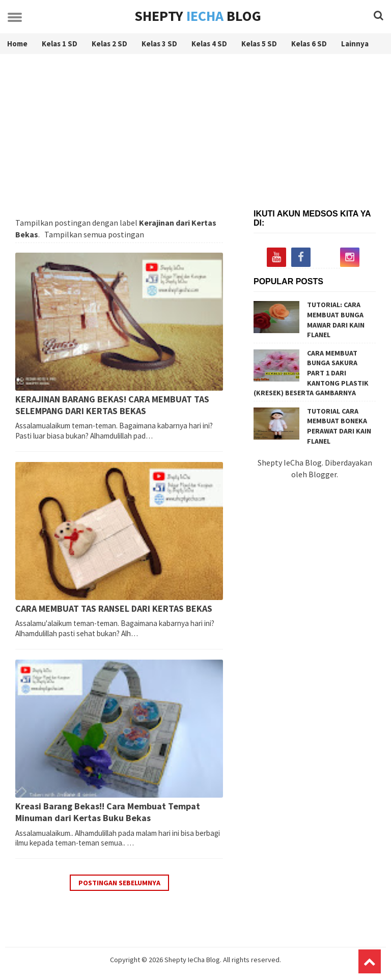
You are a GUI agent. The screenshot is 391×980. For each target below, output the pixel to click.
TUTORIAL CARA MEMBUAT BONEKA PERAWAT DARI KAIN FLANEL (339, 426)
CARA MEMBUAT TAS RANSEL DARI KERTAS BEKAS (114, 608)
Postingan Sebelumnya (119, 883)
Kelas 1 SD (60, 44)
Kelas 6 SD (309, 44)
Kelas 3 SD (159, 44)
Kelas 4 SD (209, 44)
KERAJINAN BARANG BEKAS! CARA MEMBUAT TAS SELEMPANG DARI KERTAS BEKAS (112, 405)
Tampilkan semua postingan (94, 234)
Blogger (323, 474)
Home (17, 44)
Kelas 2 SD (109, 44)
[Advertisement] (195, 135)
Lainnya (355, 44)
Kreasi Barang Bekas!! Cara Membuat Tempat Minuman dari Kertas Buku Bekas (108, 812)
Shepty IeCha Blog (192, 960)
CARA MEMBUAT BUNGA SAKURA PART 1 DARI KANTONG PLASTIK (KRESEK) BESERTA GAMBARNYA (311, 373)
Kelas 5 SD (259, 44)
